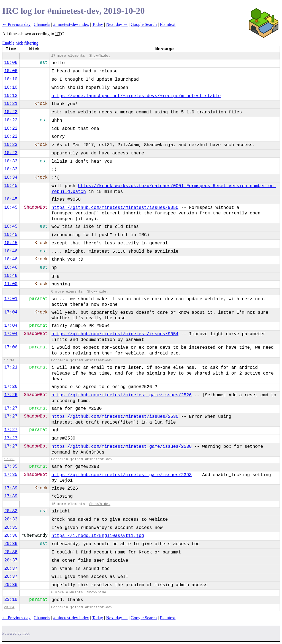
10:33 (11, 161)
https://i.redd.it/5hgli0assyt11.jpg (98, 536)
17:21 (11, 367)
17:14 (9, 360)
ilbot (26, 633)
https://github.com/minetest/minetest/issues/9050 (115, 208)
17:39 (11, 488)
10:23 (11, 145)
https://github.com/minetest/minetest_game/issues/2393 (122, 475)
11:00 (11, 284)
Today (97, 24)
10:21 (11, 104)
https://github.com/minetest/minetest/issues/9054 (115, 334)
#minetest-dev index (71, 24)
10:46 (11, 251)
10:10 (11, 79)
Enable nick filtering (20, 43)
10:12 (11, 96)
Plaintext (168, 24)
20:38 (11, 585)
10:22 (11, 112)
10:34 (11, 178)
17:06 (11, 347)
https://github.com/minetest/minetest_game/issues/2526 (122, 395)
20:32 (11, 511)
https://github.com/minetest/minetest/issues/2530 (115, 417)
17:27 (11, 408)
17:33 (9, 459)
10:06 (11, 63)
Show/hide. (100, 56)
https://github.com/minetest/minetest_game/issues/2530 (122, 447)
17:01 (11, 299)
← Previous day (16, 24)
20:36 (11, 536)
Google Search (144, 24)
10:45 (11, 186)
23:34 (9, 607)
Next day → (117, 24)
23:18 (11, 600)
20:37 (11, 560)
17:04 (11, 312)
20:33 (11, 519)
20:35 (11, 528)
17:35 (11, 466)
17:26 (11, 387)
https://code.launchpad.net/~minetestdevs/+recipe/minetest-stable (136, 96)
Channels (42, 24)
